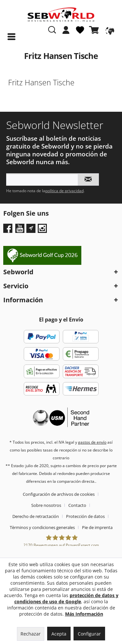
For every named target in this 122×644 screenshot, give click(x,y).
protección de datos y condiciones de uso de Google (66, 598)
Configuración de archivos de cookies (59, 494)
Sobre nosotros (46, 505)
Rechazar (31, 634)
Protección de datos (85, 516)
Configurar (89, 634)
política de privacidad (64, 191)
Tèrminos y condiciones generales (42, 527)
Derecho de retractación (36, 516)
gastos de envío (92, 442)
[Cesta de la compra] (95, 30)
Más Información (84, 614)
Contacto (77, 505)
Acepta (59, 634)
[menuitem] (66, 33)
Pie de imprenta (97, 527)
